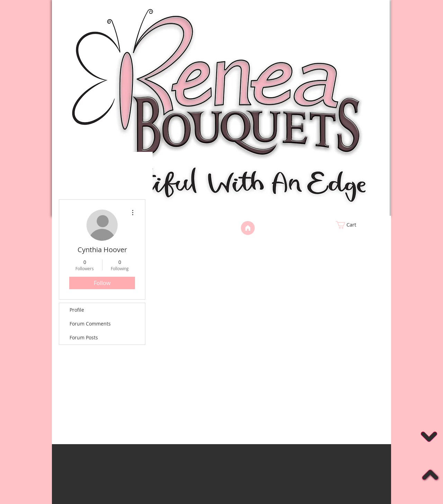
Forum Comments (90, 324)
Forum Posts (84, 337)
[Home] (248, 228)
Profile (77, 310)
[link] (358, 225)
